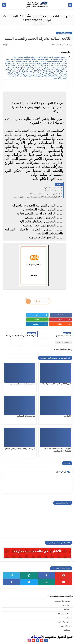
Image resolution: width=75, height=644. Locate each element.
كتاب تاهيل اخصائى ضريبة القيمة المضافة (45, 194)
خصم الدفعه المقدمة (53, 191)
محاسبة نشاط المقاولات (52, 188)
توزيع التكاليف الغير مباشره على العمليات (56, 384)
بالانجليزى (67, 630)
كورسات (36, 637)
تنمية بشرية (66, 605)
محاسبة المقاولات (64, 33)
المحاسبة (67, 609)
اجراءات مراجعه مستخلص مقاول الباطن (20, 449)
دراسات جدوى (65, 626)
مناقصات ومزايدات (64, 614)
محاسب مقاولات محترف (62, 601)
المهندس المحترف (64, 622)
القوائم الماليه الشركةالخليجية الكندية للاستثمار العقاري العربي (37, 197)
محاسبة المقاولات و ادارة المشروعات (21, 384)
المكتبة (68, 618)
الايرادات (68, 416)
